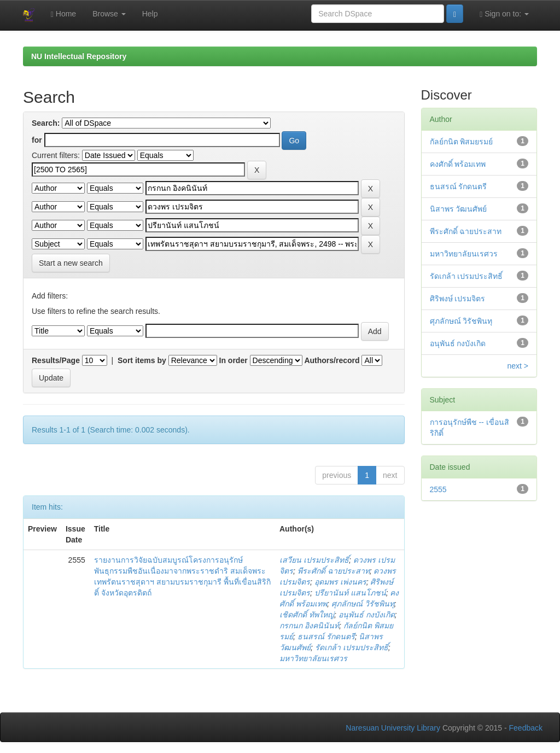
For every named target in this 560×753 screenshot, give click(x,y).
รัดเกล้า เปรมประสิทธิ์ (352, 647)
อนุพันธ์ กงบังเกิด (367, 615)
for (37, 140)
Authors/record (332, 360)
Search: (46, 123)
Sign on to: (504, 14)
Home (63, 14)
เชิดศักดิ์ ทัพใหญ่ (307, 615)
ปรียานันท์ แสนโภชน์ (350, 593)
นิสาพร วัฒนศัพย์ (459, 209)
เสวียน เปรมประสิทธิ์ (314, 560)
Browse (109, 14)
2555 (438, 489)
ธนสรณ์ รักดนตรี (326, 637)
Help (150, 14)
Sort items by (142, 360)
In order (234, 360)
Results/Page (56, 360)
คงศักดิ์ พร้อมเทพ (458, 164)
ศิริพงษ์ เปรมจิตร (458, 299)
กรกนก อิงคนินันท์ (309, 626)
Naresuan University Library (393, 728)
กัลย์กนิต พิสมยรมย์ (462, 142)
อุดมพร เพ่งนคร (340, 582)
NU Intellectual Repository (79, 56)
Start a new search (71, 263)
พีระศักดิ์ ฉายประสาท (334, 571)
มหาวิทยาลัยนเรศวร (313, 658)
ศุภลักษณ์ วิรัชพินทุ (363, 604)
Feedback (526, 728)
